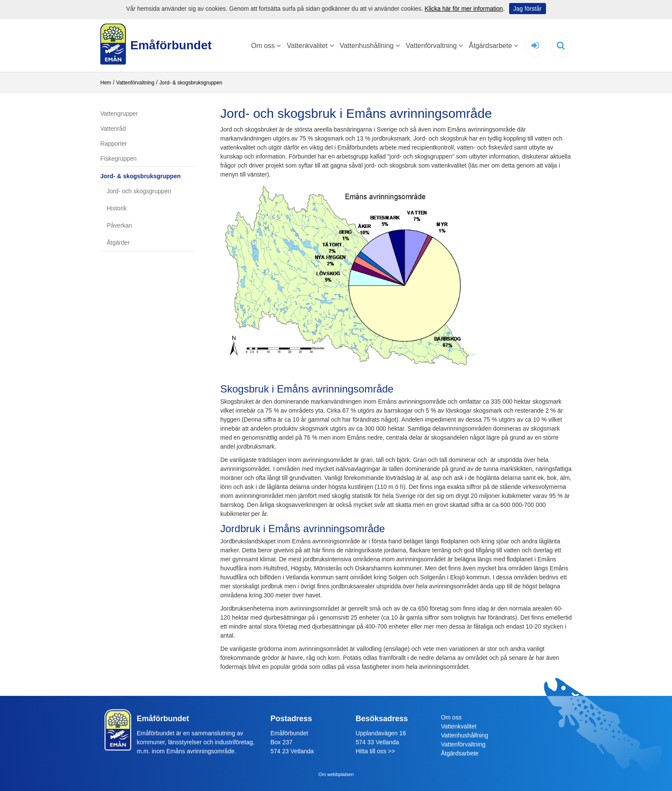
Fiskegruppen (118, 159)
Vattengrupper (119, 114)
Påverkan (119, 225)
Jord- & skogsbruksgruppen (191, 83)
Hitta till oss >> (375, 751)
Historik (117, 208)
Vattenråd (113, 129)
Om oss (266, 46)
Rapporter (114, 144)
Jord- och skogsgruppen (139, 191)
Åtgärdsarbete (493, 46)
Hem (106, 83)
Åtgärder (118, 243)
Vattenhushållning (369, 46)
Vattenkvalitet (310, 46)
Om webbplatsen (336, 774)
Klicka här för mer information (464, 9)
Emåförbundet (167, 45)
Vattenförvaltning (434, 46)
